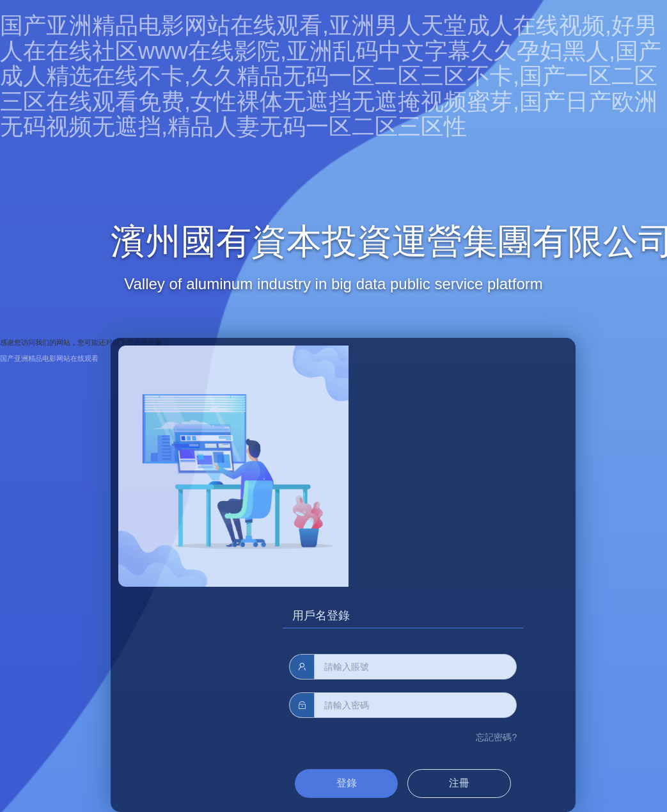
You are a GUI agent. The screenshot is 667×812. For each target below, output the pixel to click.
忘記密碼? (496, 737)
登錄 (347, 783)
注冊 (459, 783)
